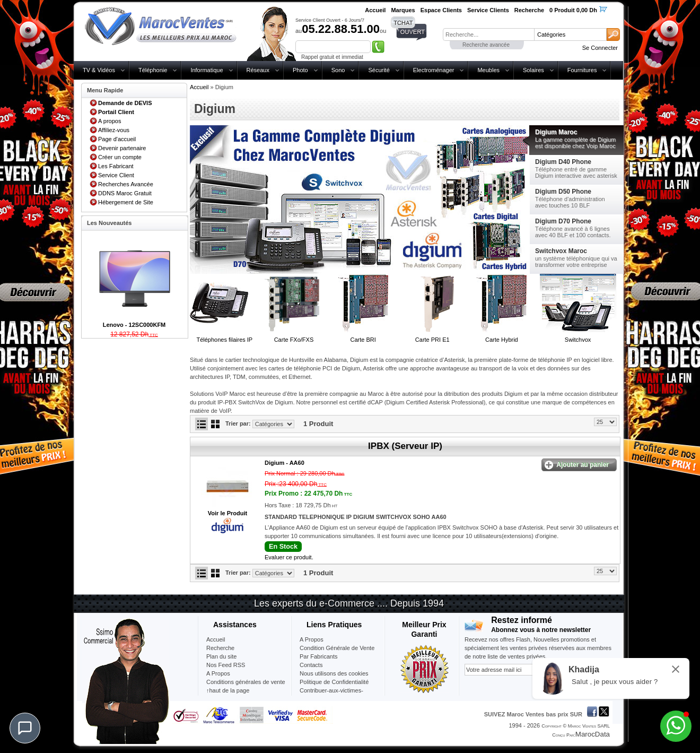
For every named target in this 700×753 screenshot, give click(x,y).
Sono (338, 70)
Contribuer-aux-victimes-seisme (331, 695)
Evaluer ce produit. (289, 557)
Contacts (311, 665)
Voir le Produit (227, 513)
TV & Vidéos (99, 70)
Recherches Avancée (126, 184)
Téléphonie (153, 70)
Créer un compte (120, 157)
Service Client (116, 175)
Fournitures (582, 70)
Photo (300, 70)
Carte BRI (363, 340)
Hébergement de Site (126, 202)
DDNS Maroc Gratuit (125, 193)
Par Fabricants (319, 656)
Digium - (285, 463)
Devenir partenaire (122, 148)
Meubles (488, 70)
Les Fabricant (116, 166)
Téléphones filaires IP (224, 340)
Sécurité (379, 70)
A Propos (312, 639)
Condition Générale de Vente (337, 648)
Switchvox (578, 340)
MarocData (593, 734)
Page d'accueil (117, 139)
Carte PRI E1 (432, 340)
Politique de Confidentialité (334, 682)
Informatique (207, 70)
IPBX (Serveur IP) (405, 446)
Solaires (533, 70)
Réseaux (258, 70)
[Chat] (25, 728)
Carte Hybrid (502, 340)
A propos (110, 121)
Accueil (199, 87)
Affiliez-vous (114, 130)
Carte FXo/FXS (294, 340)
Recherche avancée (486, 45)
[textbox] (488, 34)
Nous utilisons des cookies (334, 673)
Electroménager (434, 70)
